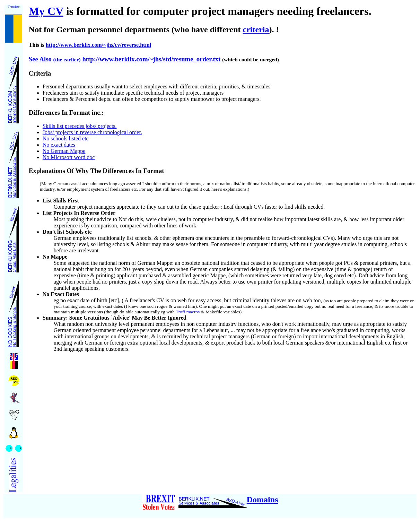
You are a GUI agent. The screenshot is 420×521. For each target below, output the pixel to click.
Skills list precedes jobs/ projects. (80, 126)
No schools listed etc (66, 138)
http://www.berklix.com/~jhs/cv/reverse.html (98, 45)
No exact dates (59, 145)
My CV (46, 11)
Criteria (40, 73)
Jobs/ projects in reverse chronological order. (92, 132)
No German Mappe (64, 151)
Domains (262, 500)
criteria (256, 29)
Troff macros (188, 312)
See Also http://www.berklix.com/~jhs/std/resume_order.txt (125, 59)
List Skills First (61, 201)
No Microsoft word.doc (69, 157)
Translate (14, 7)
